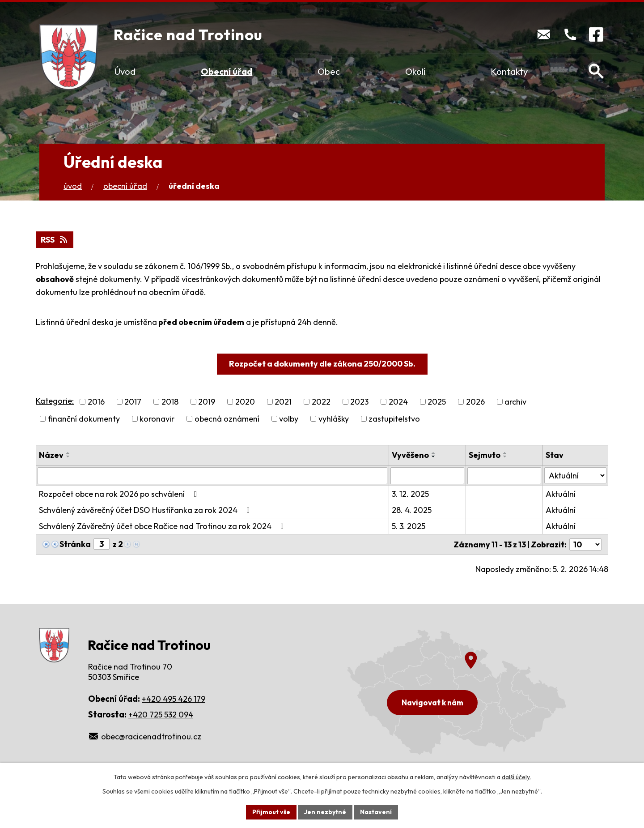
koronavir (157, 419)
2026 (475, 402)
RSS (55, 240)
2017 (133, 402)
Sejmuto (485, 455)
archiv (515, 402)
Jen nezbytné (325, 812)
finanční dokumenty (84, 419)
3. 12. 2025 (410, 494)
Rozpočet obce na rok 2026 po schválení (120, 494)
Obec (329, 71)
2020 (245, 402)
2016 (96, 402)
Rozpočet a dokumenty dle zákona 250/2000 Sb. (322, 364)
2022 (321, 402)
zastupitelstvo (394, 419)
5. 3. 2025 (409, 526)
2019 (207, 402)
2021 (283, 402)
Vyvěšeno (410, 455)
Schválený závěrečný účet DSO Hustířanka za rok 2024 (146, 510)
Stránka (75, 544)
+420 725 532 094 (161, 715)
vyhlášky (334, 419)
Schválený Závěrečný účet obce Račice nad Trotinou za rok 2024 (163, 526)
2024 (398, 402)
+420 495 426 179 (174, 699)
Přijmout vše (271, 812)
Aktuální (561, 494)
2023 (359, 402)
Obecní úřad (227, 71)
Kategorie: (55, 401)
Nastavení (376, 812)
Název (51, 455)
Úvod (125, 71)
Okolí (415, 71)
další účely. (516, 777)
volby (289, 419)
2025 (437, 402)
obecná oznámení (227, 419)
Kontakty (509, 71)
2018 (170, 402)
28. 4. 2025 (412, 510)
